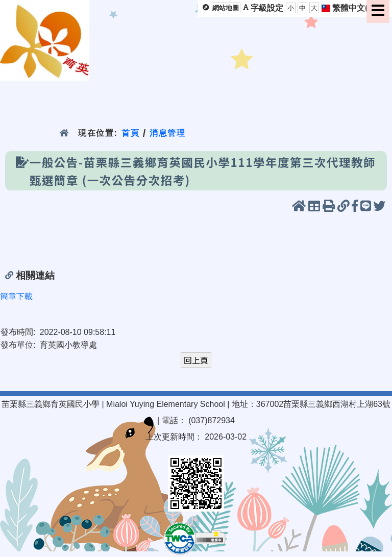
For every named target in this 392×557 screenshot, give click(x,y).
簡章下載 (16, 296)
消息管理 (168, 133)
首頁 (130, 133)
